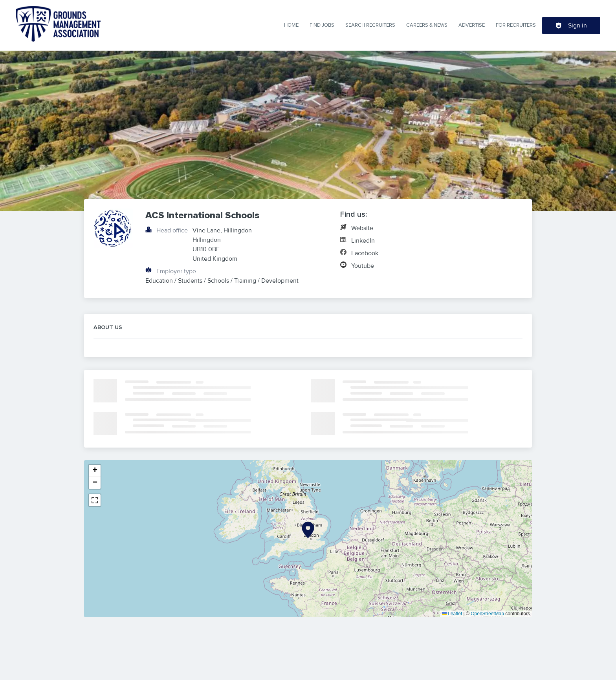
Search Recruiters (370, 25)
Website (362, 228)
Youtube (363, 266)
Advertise (472, 25)
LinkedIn (363, 241)
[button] (308, 530)
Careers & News (427, 25)
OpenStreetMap (487, 614)
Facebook (365, 253)
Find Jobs (322, 25)
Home (291, 25)
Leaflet (452, 614)
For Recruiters (516, 25)
